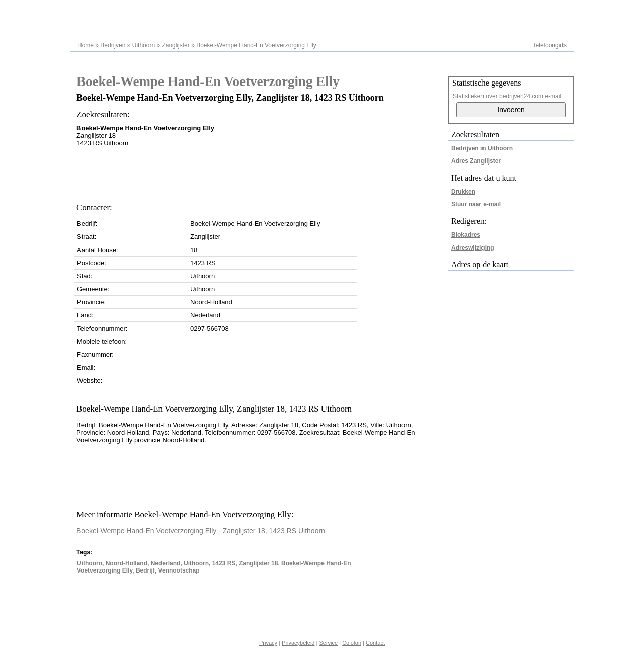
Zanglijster (175, 45)
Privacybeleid (298, 643)
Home (86, 45)
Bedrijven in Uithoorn (482, 148)
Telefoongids (550, 45)
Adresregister (549, 11)
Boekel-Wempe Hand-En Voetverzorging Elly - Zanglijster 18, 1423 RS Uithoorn (201, 531)
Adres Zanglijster (476, 161)
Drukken (463, 192)
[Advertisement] (260, 172)
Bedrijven (113, 45)
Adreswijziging (473, 248)
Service (328, 643)
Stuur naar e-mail (476, 204)
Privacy (268, 643)
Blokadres (466, 235)
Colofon (352, 643)
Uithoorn (144, 45)
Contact (375, 643)
